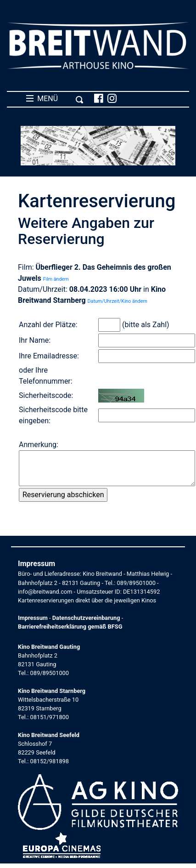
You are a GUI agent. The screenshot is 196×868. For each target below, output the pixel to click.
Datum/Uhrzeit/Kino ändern (118, 301)
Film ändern (56, 279)
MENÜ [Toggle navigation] (55, 99)
